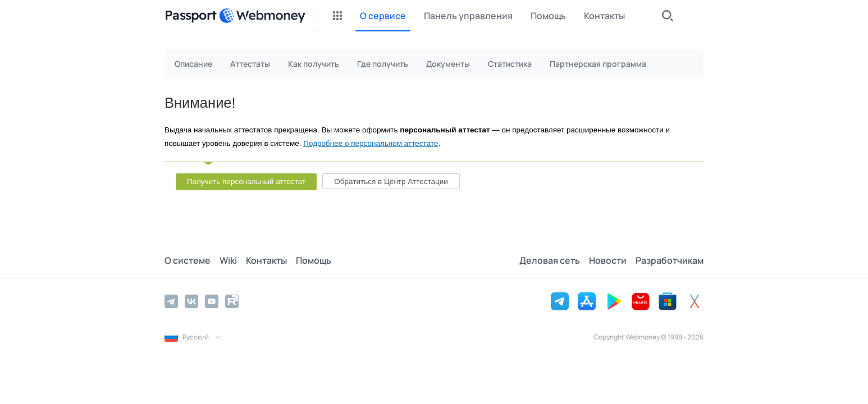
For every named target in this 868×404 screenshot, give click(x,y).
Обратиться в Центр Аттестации (391, 182)
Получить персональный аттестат (246, 182)
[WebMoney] (262, 16)
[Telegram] (171, 301)
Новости (608, 260)
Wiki (228, 260)
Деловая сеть (550, 260)
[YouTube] (212, 301)
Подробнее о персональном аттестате (371, 143)
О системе (188, 260)
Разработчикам (670, 260)
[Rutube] (232, 301)
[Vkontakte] (191, 301)
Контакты (266, 260)
